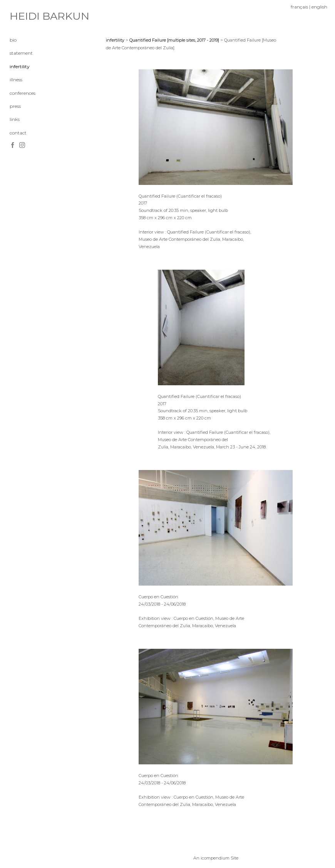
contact (18, 133)
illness (16, 80)
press (15, 106)
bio (13, 40)
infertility (20, 66)
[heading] (29, 16)
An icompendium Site (216, 858)
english (319, 7)
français (299, 7)
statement (21, 53)
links (15, 119)
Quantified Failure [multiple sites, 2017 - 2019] (174, 40)
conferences (23, 93)
